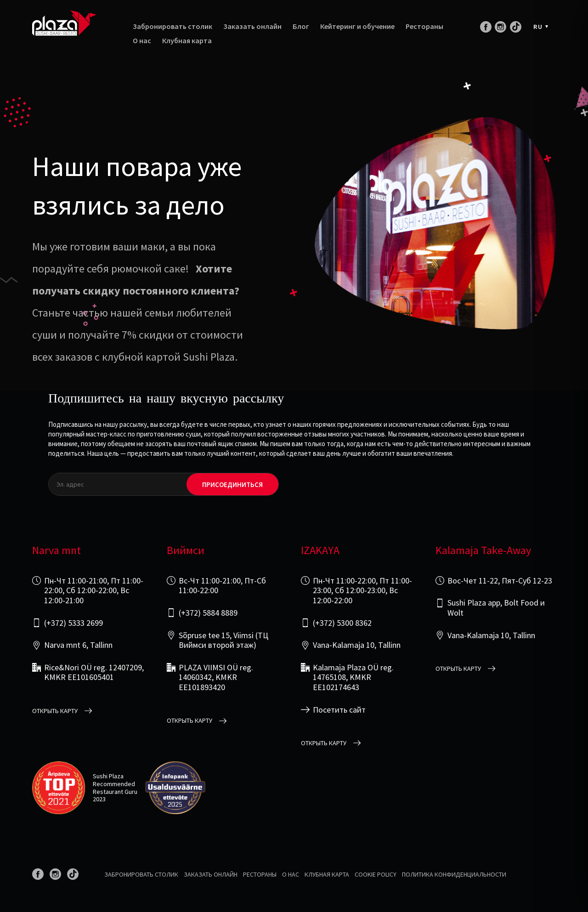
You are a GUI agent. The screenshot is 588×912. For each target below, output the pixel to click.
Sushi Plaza (108, 776)
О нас (142, 41)
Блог (301, 26)
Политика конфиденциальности (454, 874)
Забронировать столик (172, 26)
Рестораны (424, 26)
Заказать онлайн (252, 26)
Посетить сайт (339, 710)
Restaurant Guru (115, 792)
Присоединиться (232, 484)
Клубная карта (187, 41)
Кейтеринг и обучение (357, 26)
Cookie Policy (376, 874)
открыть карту (55, 711)
